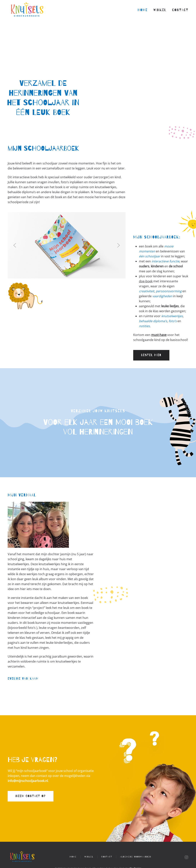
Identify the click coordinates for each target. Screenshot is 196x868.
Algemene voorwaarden (136, 857)
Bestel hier (151, 355)
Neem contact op (31, 796)
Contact (180, 10)
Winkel (160, 10)
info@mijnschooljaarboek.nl (28, 781)
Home (143, 10)
